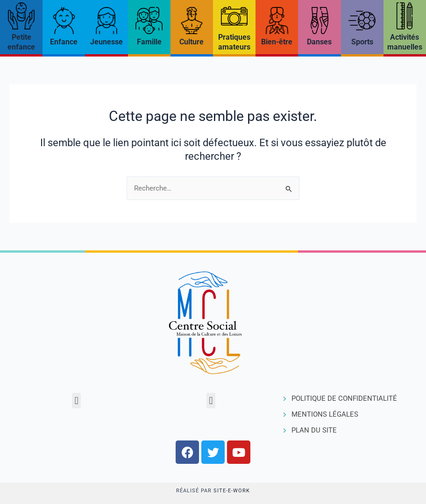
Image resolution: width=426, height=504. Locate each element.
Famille (149, 42)
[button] (76, 401)
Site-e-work (232, 491)
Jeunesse (106, 42)
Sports (362, 42)
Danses (319, 42)
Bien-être (277, 42)
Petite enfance (21, 42)
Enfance (64, 42)
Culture (192, 42)
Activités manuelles (405, 42)
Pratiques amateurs (234, 42)
